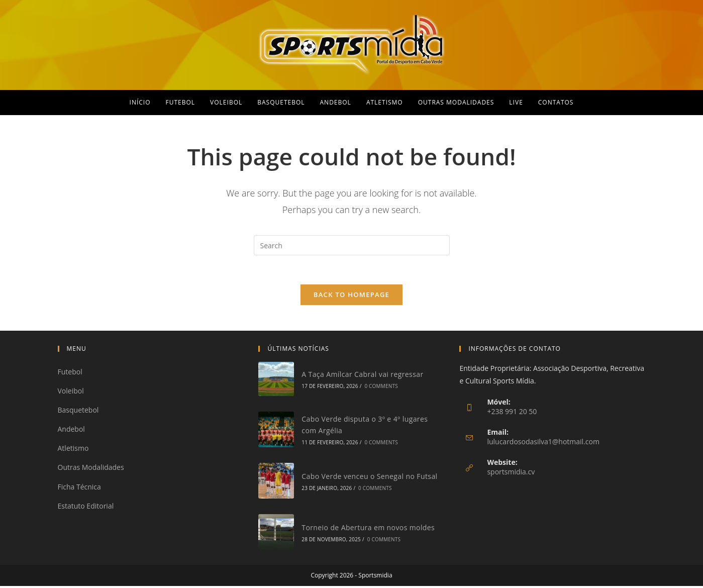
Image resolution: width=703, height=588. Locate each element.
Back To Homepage (351, 296)
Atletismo (73, 450)
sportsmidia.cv (511, 473)
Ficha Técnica (79, 488)
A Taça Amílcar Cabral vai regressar (362, 376)
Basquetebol (78, 412)
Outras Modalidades (91, 469)
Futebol (70, 373)
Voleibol (71, 392)
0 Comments (381, 388)
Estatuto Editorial (86, 507)
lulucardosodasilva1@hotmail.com (543, 443)
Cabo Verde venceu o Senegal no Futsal (369, 478)
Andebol (71, 431)
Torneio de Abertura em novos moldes (368, 529)
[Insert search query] (352, 245)
